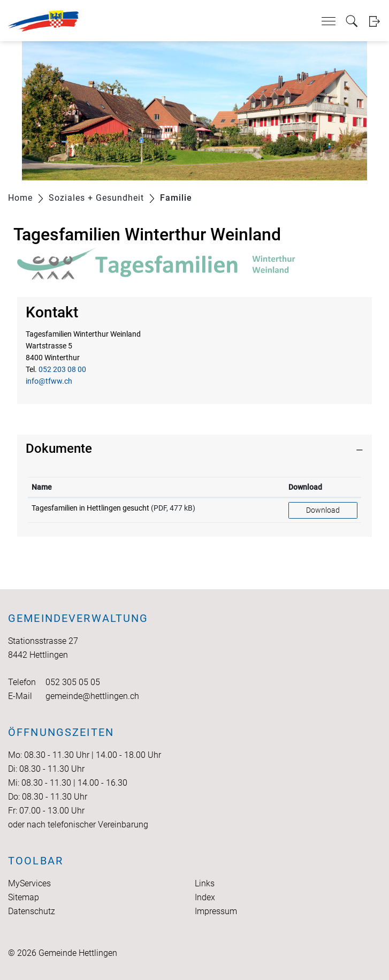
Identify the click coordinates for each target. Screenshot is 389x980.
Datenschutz (32, 911)
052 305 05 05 (73, 682)
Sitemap (24, 897)
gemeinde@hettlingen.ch (92, 696)
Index (205, 897)
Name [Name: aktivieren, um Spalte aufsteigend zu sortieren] (42, 487)
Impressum (216, 911)
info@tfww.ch (49, 381)
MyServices (29, 883)
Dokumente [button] (59, 449)
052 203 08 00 (62, 369)
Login (374, 21)
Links (205, 883)
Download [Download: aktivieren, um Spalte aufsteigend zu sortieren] (305, 487)
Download (323, 510)
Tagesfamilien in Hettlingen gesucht (90, 508)
